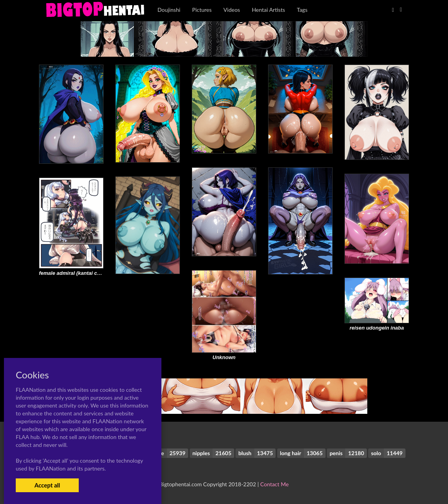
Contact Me (274, 484)
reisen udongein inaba (377, 328)
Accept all (47, 485)
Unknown (224, 357)
